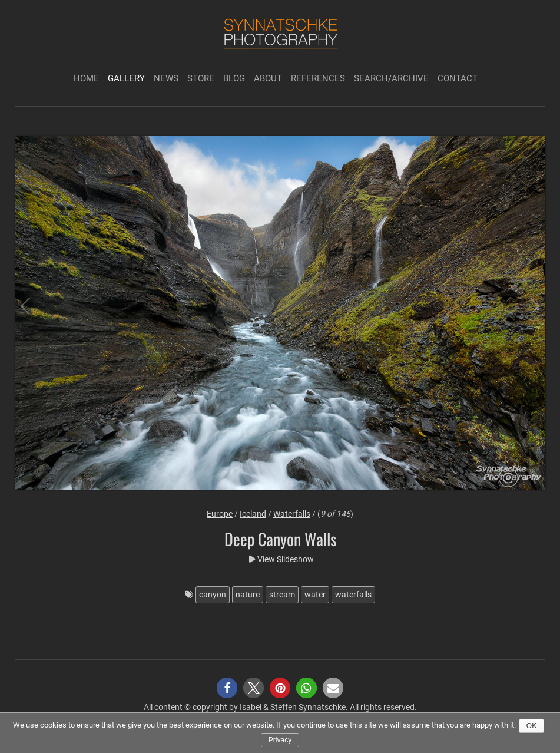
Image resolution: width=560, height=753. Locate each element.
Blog (234, 78)
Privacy (280, 740)
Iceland (253, 514)
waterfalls (353, 595)
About (268, 78)
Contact (458, 78)
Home (86, 78)
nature (248, 595)
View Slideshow (286, 559)
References (318, 78)
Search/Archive (391, 78)
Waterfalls (292, 514)
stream (282, 595)
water (315, 595)
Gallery (126, 78)
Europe (220, 514)
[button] (227, 688)
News (166, 78)
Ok (531, 726)
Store (201, 78)
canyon (213, 595)
